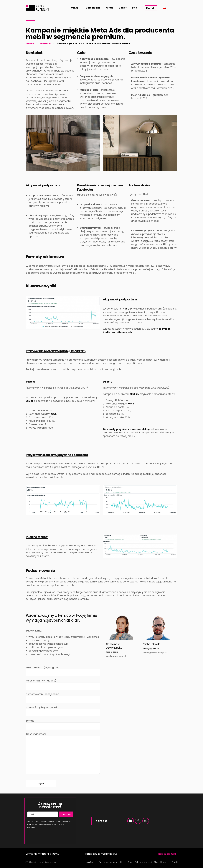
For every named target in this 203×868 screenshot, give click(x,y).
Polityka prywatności (143, 862)
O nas (122, 8)
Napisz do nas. (167, 854)
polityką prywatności (48, 821)
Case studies (93, 8)
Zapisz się (66, 814)
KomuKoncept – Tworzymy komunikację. (101, 862)
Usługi (75, 8)
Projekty (175, 862)
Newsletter (165, 862)
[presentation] (48, 836)
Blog (135, 8)
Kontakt (151, 8)
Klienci (109, 8)
